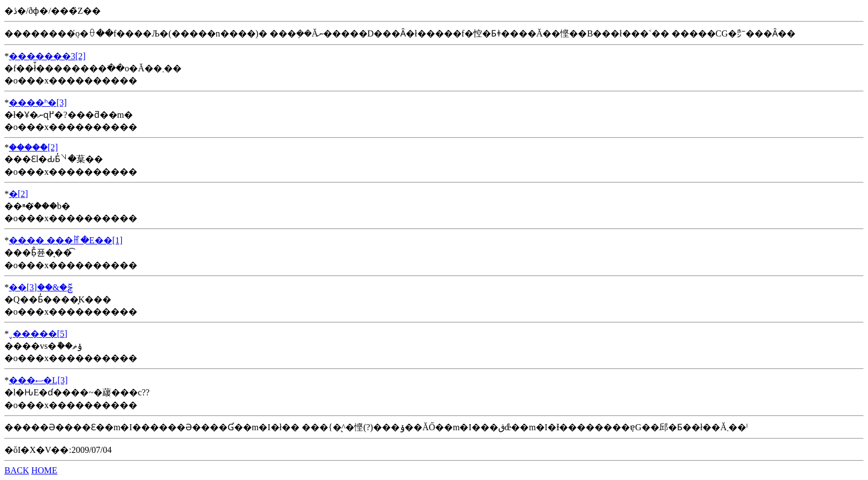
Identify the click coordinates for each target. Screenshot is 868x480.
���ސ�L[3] (38, 380)
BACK (17, 470)
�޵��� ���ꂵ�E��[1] (66, 240)
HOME (44, 470)
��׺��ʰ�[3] (38, 103)
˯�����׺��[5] (38, 334)
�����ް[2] (33, 147)
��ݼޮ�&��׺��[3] (41, 287)
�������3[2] (47, 56)
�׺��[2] (19, 194)
